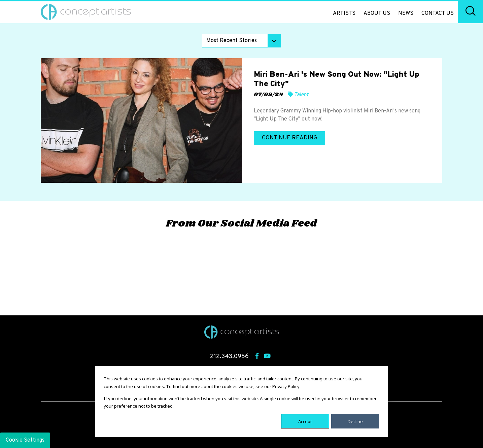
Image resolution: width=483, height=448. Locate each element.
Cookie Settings (25, 440)
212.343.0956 (229, 357)
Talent (301, 95)
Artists (344, 13)
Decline (355, 421)
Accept (305, 421)
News (406, 13)
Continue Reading (289, 138)
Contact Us (438, 13)
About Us (377, 13)
